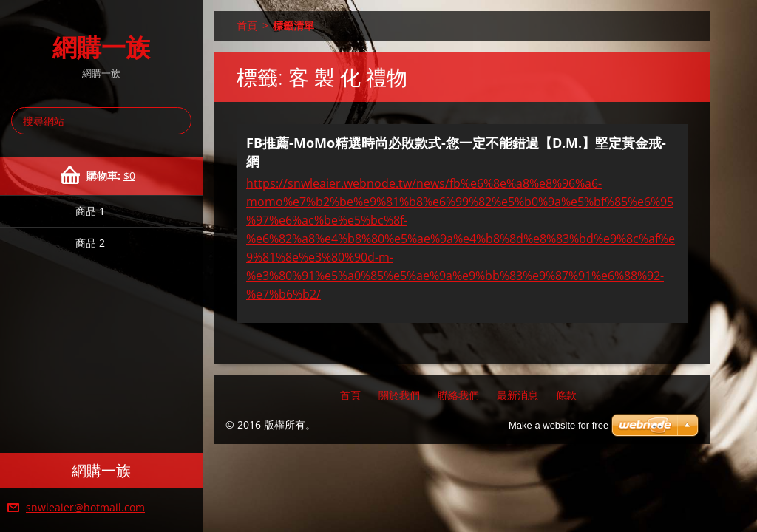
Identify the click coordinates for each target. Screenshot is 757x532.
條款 (566, 395)
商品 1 (90, 211)
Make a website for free (559, 425)
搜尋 (177, 121)
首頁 (247, 25)
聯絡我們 (458, 395)
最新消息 (517, 395)
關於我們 (399, 395)
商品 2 (90, 243)
